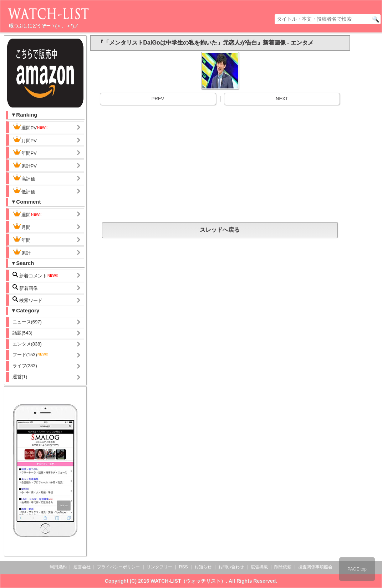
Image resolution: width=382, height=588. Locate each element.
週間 (27, 214)
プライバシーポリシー (118, 567)
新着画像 (25, 288)
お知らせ (203, 567)
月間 (22, 226)
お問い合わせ (231, 567)
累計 (22, 252)
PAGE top (357, 569)
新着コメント (36, 275)
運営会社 (82, 567)
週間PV (30, 127)
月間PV (25, 140)
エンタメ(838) (27, 344)
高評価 (24, 178)
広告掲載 (259, 567)
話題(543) (22, 333)
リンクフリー (159, 567)
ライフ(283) (25, 366)
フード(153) (30, 355)
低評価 (24, 191)
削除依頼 (283, 567)
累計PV (25, 165)
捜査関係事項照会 (315, 567)
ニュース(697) (27, 322)
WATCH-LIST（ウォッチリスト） (188, 581)
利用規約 (58, 567)
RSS (184, 567)
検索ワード (28, 300)
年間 (22, 239)
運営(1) (20, 377)
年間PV (25, 152)
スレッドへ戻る (220, 230)
